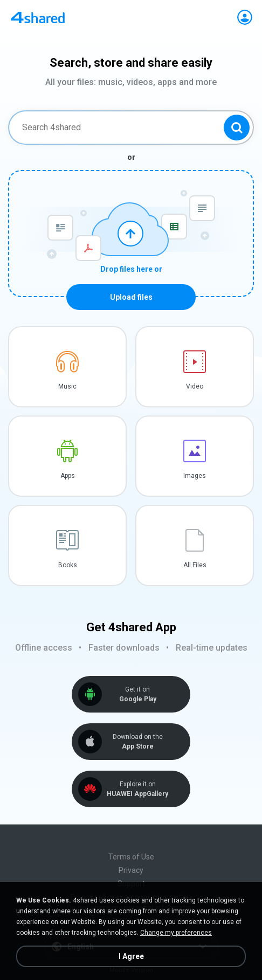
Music (67, 386)
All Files (195, 565)
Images (195, 476)
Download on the (137, 742)
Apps (68, 476)
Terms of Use (131, 857)
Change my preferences (176, 933)
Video (195, 386)
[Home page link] (38, 17)
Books (68, 565)
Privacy (131, 870)
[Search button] (237, 128)
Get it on (137, 695)
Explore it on (137, 789)
